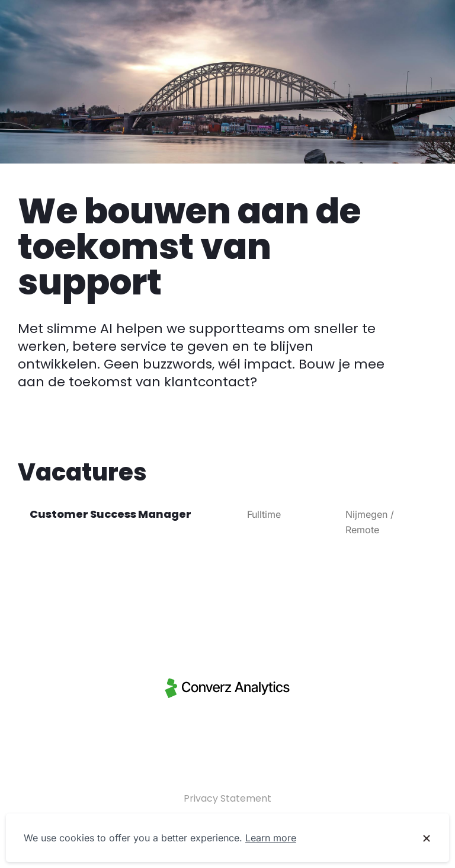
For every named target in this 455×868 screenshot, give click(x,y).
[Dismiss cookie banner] (427, 838)
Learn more (271, 838)
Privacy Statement (227, 798)
